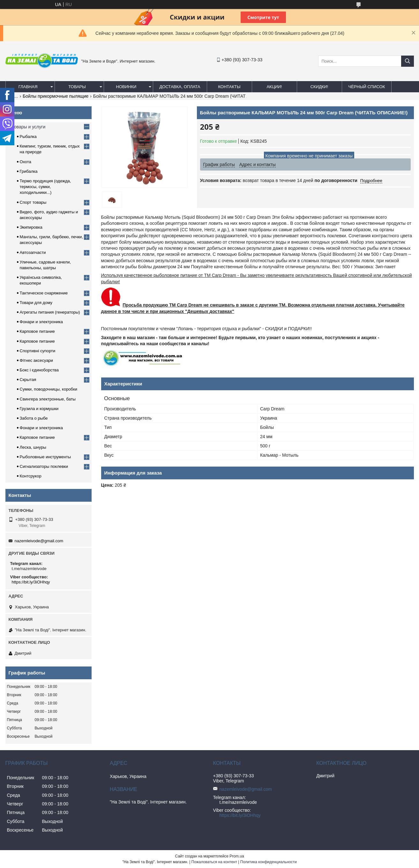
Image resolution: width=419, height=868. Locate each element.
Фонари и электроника (41, 322)
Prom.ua (237, 856)
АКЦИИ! (274, 87)
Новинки (126, 87)
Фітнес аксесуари (37, 360)
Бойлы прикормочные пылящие (56, 96)
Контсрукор (31, 476)
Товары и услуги (29, 127)
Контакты (229, 87)
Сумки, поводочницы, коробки (49, 389)
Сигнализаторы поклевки (44, 466)
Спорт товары (33, 202)
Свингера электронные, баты (48, 399)
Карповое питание (37, 331)
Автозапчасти (33, 252)
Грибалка (29, 171)
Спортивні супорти (38, 351)
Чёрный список (367, 87)
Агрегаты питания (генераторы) (50, 312)
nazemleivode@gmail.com (39, 541)
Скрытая (28, 380)
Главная (28, 87)
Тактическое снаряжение (44, 293)
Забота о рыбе (34, 418)
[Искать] (408, 61)
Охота (26, 162)
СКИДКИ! (319, 87)
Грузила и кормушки (39, 409)
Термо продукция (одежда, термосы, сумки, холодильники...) (45, 187)
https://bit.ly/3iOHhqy (31, 582)
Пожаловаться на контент (214, 862)
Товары (77, 87)
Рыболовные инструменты (45, 457)
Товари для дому (36, 303)
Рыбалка (28, 137)
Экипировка (31, 227)
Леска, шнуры (33, 447)
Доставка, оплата (180, 87)
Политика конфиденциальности (269, 862)
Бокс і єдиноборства (39, 370)
